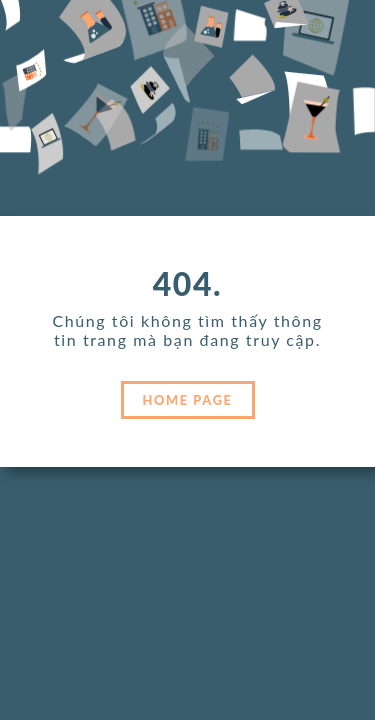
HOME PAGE (188, 400)
